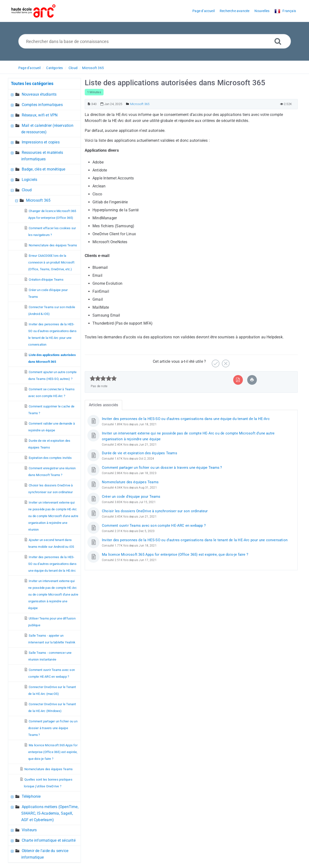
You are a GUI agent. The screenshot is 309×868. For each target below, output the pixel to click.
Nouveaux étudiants (39, 94)
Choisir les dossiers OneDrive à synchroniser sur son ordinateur (155, 511)
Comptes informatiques (42, 105)
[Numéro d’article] (89, 104)
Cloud (73, 68)
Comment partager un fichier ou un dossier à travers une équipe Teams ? (53, 728)
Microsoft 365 (93, 68)
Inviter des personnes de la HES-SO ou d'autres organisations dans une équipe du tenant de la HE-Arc (52, 564)
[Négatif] (225, 362)
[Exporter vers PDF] (238, 380)
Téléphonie (31, 796)
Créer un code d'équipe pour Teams (131, 497)
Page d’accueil (29, 68)
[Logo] (33, 11)
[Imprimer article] (252, 380)
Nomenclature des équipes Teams (53, 245)
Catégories (54, 68)
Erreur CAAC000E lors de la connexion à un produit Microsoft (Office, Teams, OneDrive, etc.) (51, 262)
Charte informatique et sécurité (49, 840)
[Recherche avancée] (278, 41)
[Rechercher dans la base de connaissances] (155, 41)
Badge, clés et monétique (44, 169)
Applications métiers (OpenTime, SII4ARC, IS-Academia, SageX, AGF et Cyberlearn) (50, 813)
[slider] (103, 378)
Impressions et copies (41, 142)
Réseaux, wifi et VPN (40, 115)
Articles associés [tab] (103, 405)
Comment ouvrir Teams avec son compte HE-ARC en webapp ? (154, 526)
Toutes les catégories (32, 83)
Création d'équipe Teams (46, 280)
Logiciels (30, 180)
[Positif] (215, 362)
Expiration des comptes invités (50, 458)
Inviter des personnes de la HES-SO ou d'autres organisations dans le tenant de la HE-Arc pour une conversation (195, 540)
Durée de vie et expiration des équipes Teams (140, 453)
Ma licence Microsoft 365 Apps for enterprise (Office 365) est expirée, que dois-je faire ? (53, 752)
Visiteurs (29, 830)
